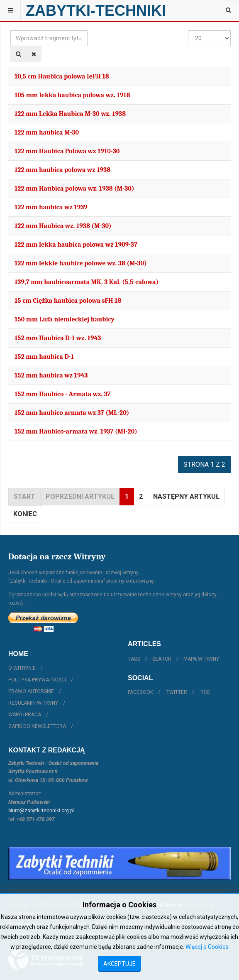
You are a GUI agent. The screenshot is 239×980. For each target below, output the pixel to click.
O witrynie (22, 668)
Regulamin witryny (33, 703)
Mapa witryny (201, 659)
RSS (205, 692)
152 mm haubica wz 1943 (51, 375)
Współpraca (25, 715)
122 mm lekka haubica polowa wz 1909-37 (76, 245)
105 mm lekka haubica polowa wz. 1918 (72, 95)
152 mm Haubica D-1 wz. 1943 (58, 338)
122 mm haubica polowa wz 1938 (62, 170)
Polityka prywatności (37, 680)
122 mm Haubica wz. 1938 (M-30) (63, 226)
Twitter (177, 692)
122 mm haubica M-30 (47, 132)
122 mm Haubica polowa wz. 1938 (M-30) (74, 189)
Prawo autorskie (31, 691)
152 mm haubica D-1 (44, 357)
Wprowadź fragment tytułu (11, 31)
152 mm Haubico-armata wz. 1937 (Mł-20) (76, 431)
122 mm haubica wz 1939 (51, 207)
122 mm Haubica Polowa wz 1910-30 (67, 151)
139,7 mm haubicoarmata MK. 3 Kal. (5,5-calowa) (87, 282)
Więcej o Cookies (207, 947)
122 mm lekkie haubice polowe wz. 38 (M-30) (81, 263)
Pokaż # (188, 31)
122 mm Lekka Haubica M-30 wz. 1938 (70, 114)
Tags (134, 659)
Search (162, 659)
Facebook (140, 692)
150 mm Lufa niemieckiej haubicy (65, 319)
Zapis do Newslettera (37, 726)
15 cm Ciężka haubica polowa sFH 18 (68, 301)
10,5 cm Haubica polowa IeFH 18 (62, 76)
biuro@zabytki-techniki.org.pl (41, 811)
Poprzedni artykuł (80, 496)
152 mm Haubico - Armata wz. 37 (63, 394)
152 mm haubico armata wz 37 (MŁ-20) (72, 413)
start (24, 496)
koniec (25, 514)
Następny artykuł (186, 496)
